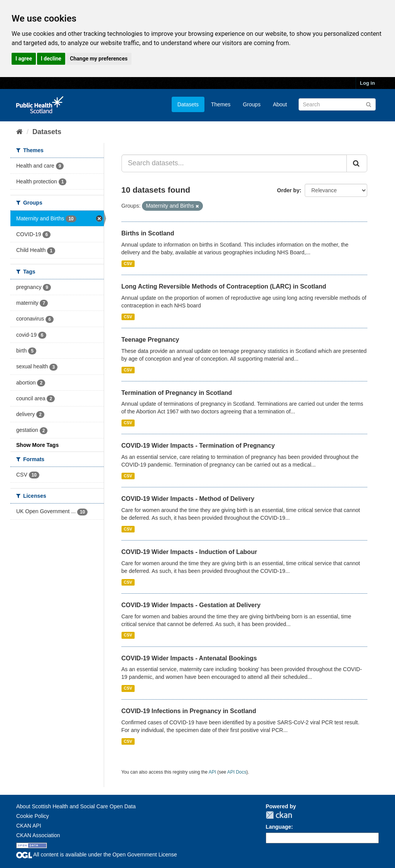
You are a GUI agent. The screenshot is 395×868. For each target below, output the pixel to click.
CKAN (279, 815)
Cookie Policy (33, 816)
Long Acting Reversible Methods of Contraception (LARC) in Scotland (224, 286)
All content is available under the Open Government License (97, 855)
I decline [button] (51, 59)
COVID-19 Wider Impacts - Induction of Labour (189, 552)
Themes (221, 104)
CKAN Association (38, 835)
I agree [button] (24, 59)
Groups (252, 104)
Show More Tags (37, 445)
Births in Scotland (148, 233)
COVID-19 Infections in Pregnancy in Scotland (189, 711)
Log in (367, 83)
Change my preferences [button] (99, 59)
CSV (128, 264)
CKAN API (29, 826)
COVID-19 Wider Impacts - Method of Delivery (188, 499)
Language (279, 827)
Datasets (188, 104)
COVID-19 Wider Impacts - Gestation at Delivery (191, 605)
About (280, 104)
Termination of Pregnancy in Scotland (177, 393)
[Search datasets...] (234, 163)
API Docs (237, 772)
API (212, 772)
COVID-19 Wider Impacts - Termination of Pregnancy (198, 446)
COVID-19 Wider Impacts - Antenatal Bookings (189, 658)
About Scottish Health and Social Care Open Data (76, 806)
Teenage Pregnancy (150, 340)
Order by (288, 190)
